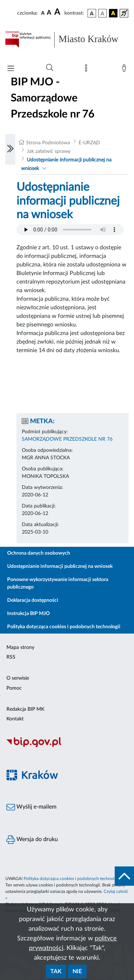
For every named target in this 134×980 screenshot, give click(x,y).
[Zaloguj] (125, 70)
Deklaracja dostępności (33, 600)
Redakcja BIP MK (25, 709)
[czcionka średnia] (49, 13)
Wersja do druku (32, 840)
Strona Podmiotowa (48, 143)
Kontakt (15, 719)
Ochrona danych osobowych (39, 553)
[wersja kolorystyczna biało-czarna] (103, 13)
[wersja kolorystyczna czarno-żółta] (113, 13)
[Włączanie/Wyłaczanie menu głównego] (11, 69)
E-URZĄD (89, 143)
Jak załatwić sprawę (49, 151)
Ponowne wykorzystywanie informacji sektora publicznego (58, 583)
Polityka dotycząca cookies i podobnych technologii (64, 627)
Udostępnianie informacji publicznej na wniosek (60, 566)
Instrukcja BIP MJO (28, 614)
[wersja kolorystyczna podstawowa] (92, 13)
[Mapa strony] (88, 70)
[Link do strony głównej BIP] (67, 40)
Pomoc (14, 688)
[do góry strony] (124, 876)
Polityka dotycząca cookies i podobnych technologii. (73, 879)
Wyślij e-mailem (31, 807)
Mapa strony (20, 647)
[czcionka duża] (58, 12)
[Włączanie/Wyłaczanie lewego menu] (10, 149)
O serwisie (18, 678)
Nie (77, 971)
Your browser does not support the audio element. (70, 230)
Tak (56, 971)
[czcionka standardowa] (43, 13)
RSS (11, 657)
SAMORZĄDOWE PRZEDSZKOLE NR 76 (67, 439)
